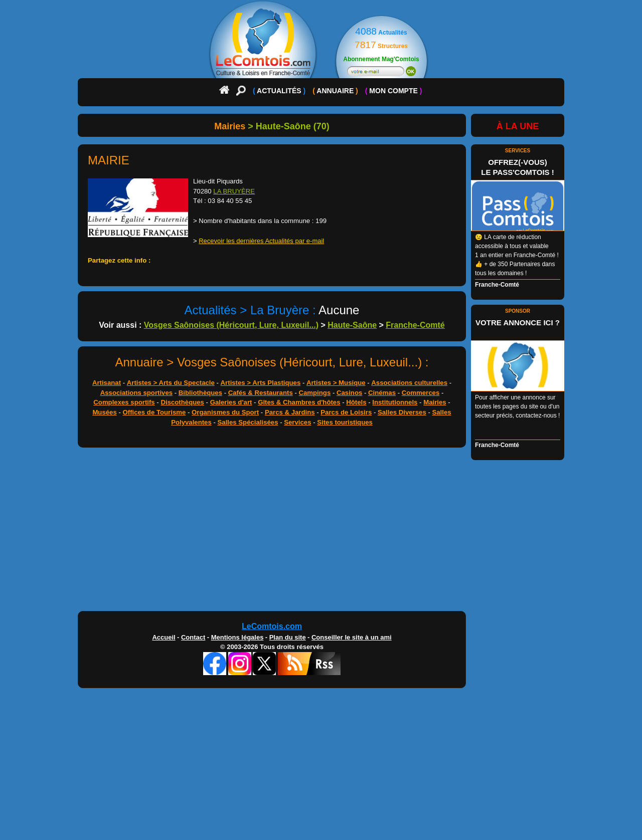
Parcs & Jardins (290, 412)
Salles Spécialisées (248, 422)
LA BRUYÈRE (234, 191)
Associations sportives (136, 393)
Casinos (349, 393)
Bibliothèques (200, 393)
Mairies (435, 402)
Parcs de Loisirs (346, 412)
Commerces (421, 393)
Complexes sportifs (124, 402)
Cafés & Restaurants (261, 393)
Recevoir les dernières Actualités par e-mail (261, 241)
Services (297, 422)
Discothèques (182, 402)
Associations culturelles (409, 383)
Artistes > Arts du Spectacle (171, 383)
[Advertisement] (321, 532)
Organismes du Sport (225, 412)
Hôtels (356, 402)
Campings (314, 393)
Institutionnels (395, 402)
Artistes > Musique (336, 383)
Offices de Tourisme (154, 412)
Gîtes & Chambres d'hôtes (299, 402)
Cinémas (382, 393)
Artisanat (107, 383)
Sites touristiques (345, 422)
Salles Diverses (402, 412)
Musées (104, 412)
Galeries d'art (231, 402)
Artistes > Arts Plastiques (261, 383)
